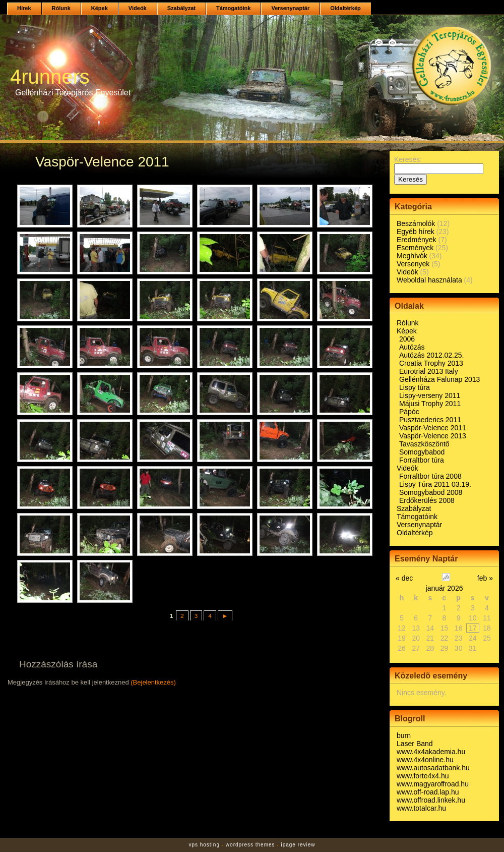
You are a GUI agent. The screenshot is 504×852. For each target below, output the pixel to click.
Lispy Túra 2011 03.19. (435, 484)
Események (415, 248)
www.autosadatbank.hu (433, 768)
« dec (404, 578)
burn (404, 735)
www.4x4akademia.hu (431, 752)
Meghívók (412, 256)
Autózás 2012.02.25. (431, 355)
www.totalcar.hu (421, 808)
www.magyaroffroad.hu (433, 784)
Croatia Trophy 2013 (431, 363)
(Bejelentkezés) (153, 682)
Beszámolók (416, 223)
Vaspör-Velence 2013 (433, 436)
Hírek (24, 8)
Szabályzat (181, 8)
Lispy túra (415, 387)
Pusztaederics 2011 (430, 420)
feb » (485, 578)
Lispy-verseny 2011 (430, 395)
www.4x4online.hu (425, 760)
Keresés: (408, 159)
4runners (50, 77)
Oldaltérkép (345, 8)
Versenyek (413, 264)
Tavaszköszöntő (424, 444)
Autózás (412, 347)
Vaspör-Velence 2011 (433, 428)
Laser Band (415, 744)
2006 (407, 339)
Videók (138, 8)
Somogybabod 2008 (431, 492)
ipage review (298, 845)
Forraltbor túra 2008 (430, 476)
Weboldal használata (429, 280)
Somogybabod (422, 452)
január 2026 (445, 588)
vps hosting (204, 845)
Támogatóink (233, 8)
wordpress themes (250, 845)
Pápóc (409, 412)
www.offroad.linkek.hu (431, 800)
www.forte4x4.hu (423, 776)
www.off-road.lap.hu (428, 792)
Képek (100, 8)
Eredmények (417, 240)
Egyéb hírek (416, 232)
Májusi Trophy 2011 (430, 404)
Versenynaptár (290, 8)
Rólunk (61, 8)
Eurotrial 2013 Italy (429, 371)
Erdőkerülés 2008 (427, 500)
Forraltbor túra (422, 460)
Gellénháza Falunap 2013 (439, 379)
